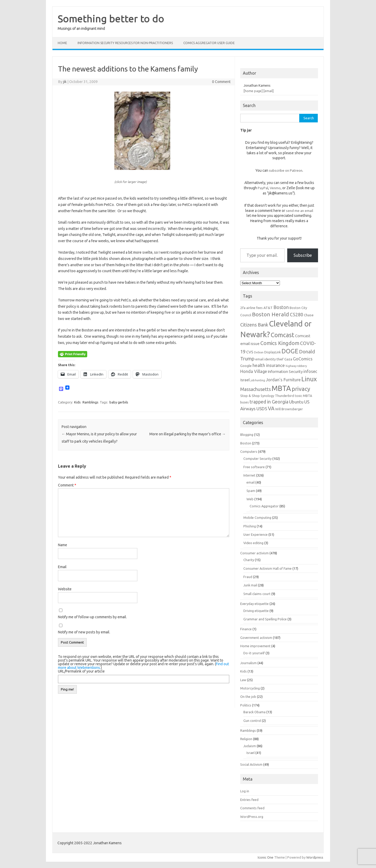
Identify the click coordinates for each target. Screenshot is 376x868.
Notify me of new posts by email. (84, 632)
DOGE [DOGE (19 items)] (290, 351)
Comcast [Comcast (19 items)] (283, 335)
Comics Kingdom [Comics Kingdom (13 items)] (280, 343)
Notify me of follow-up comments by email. (92, 617)
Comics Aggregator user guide (209, 43)
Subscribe (303, 255)
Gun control (252, 721)
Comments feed (252, 808)
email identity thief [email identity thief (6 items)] (269, 359)
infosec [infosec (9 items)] (310, 371)
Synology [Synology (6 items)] (267, 396)
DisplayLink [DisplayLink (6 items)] (272, 352)
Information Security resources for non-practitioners (125, 43)
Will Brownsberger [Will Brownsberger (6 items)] (289, 409)
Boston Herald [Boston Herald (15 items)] (271, 314)
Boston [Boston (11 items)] (281, 307)
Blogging (247, 435)
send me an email (299, 211)
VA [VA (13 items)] (271, 408)
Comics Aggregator (264, 506)
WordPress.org (252, 817)
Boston (246, 443)
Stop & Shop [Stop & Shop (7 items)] (250, 396)
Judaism (250, 746)
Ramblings (90, 402)
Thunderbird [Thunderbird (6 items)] (284, 396)
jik (65, 82)
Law (243, 680)
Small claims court (257, 594)
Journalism (248, 663)
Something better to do (111, 19)
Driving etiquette (256, 611)
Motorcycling (250, 688)
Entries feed (249, 800)
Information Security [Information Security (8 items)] (285, 371)
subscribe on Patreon (286, 170)
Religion (246, 739)
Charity (249, 560)
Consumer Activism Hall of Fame (268, 568)
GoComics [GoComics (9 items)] (303, 359)
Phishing (250, 526)
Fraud (248, 577)
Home (62, 43)
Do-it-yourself (254, 653)
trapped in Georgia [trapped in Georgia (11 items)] (269, 402)
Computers (249, 451)
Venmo (275, 188)
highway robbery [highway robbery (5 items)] (296, 366)
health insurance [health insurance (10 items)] (269, 365)
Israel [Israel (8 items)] (245, 380)
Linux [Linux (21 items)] (309, 379)
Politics (246, 705)
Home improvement (255, 646)
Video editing (253, 543)
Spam (251, 491)
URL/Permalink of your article (81, 671)
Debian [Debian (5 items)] (259, 352)
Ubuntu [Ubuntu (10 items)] (296, 402)
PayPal (263, 188)
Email (62, 567)
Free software (254, 467)
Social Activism (251, 764)
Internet (249, 475)
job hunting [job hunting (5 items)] (258, 380)
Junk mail (250, 585)
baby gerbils (119, 402)
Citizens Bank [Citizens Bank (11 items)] (254, 325)
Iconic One (266, 857)
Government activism (256, 638)
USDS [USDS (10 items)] (262, 409)
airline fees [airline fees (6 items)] (254, 308)
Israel (251, 753)
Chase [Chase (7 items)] (309, 315)
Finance (246, 629)
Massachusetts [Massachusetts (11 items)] (255, 389)
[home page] (253, 91)
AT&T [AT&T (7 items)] (268, 308)
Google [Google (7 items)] (246, 366)
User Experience (255, 534)
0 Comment (221, 82)
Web (250, 499)
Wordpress (315, 857)
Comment (67, 485)
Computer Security (257, 459)
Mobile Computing (257, 518)
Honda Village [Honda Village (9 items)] (254, 371)
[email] (269, 91)
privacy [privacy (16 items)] (301, 389)
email (251, 482)
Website (65, 589)
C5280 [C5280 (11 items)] (296, 314)
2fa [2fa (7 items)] (243, 308)
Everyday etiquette (254, 604)
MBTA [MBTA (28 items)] (281, 388)
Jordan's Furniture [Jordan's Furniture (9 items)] (283, 380)
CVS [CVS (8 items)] (250, 352)
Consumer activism (254, 553)
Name (63, 545)
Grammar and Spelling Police (265, 619)
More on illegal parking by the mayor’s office (187, 434)
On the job (248, 697)
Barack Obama (254, 712)
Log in (245, 791)
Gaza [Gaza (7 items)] (288, 359)
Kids (77, 402)
